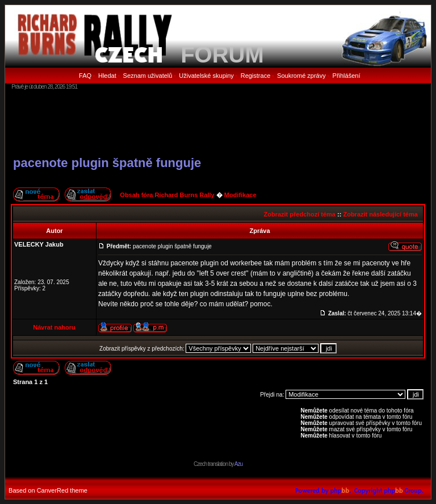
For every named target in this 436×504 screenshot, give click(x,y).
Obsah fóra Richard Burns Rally (167, 195)
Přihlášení (347, 76)
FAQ (85, 76)
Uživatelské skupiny (206, 76)
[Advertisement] (218, 122)
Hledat (107, 76)
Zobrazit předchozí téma (299, 214)
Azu (238, 464)
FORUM (222, 55)
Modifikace (240, 195)
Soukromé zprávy (301, 76)
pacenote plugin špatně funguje (107, 163)
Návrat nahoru (54, 327)
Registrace (256, 76)
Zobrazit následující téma (380, 214)
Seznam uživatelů (148, 76)
